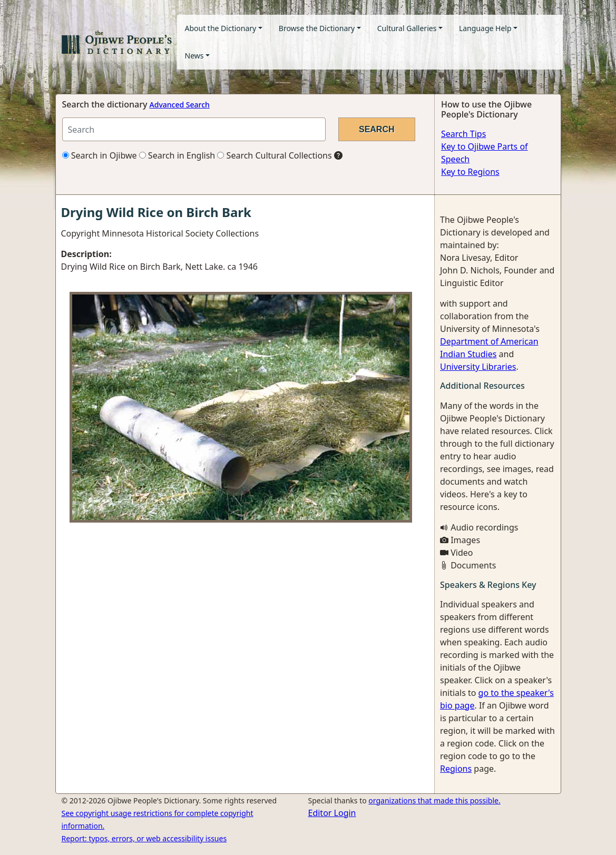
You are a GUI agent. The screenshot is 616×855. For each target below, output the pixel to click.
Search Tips (463, 134)
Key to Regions (470, 172)
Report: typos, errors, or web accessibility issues (144, 838)
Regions (456, 769)
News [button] (194, 56)
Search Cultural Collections (274, 155)
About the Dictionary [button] (221, 28)
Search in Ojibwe (100, 155)
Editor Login (332, 813)
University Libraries (478, 367)
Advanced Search (180, 105)
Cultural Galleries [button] (407, 28)
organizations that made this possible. (434, 800)
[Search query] (194, 129)
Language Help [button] (485, 28)
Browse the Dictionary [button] (317, 28)
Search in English (177, 155)
